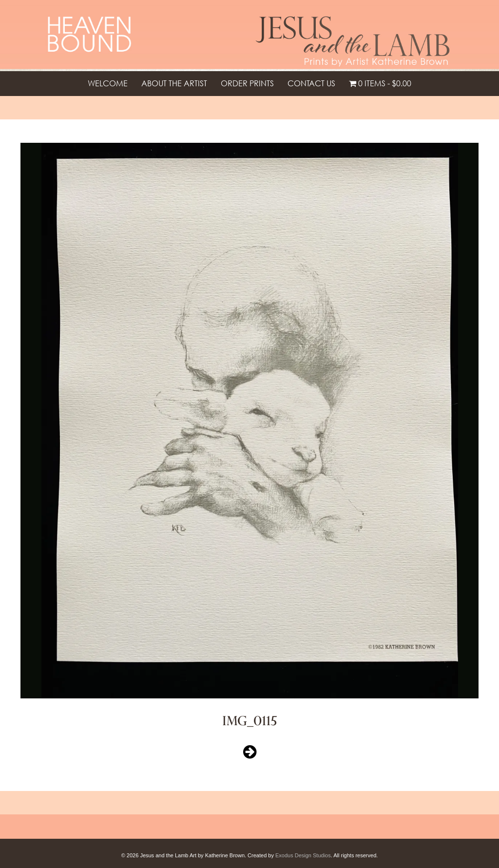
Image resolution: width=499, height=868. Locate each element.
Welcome (108, 83)
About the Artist (174, 83)
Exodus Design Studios (303, 855)
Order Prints (247, 83)
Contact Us (311, 83)
